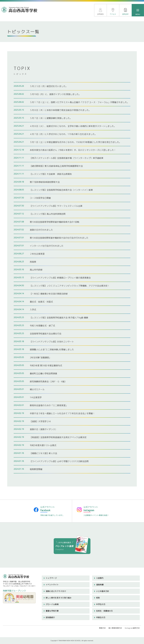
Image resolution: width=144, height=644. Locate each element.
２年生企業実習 (37, 254)
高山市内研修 (36, 270)
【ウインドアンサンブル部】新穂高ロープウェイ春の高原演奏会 (60, 278)
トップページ (51, 578)
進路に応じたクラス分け (56, 591)
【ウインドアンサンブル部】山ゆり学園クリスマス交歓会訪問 (59, 461)
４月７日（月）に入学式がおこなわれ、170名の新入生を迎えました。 (63, 134)
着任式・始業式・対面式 (41, 302)
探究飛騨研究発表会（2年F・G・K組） (48, 382)
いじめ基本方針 (103, 591)
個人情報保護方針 (115, 628)
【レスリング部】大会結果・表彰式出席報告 (51, 174)
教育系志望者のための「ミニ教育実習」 (49, 405)
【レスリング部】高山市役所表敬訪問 (48, 214)
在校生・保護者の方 (104, 611)
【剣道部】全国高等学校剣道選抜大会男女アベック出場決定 (58, 437)
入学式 (33, 310)
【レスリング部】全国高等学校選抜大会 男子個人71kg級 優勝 (59, 318)
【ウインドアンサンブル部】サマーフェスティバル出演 (56, 206)
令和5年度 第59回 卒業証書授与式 (46, 366)
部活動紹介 (50, 617)
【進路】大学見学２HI (40, 421)
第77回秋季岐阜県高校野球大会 (45, 182)
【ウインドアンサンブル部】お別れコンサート (52, 342)
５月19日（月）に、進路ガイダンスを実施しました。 (55, 94)
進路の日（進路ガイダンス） (43, 429)
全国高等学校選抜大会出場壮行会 (46, 334)
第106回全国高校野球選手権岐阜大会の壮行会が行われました (59, 238)
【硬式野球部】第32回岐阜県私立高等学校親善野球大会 (56, 166)
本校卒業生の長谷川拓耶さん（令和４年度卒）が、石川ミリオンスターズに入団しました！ (73, 150)
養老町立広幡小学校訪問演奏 (43, 374)
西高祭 (33, 262)
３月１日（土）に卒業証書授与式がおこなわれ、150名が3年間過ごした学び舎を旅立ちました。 (75, 142)
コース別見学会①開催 (40, 198)
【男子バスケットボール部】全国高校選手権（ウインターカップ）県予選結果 (67, 158)
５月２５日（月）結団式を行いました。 (49, 86)
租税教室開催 (36, 469)
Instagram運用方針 (132, 628)
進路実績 (100, 585)
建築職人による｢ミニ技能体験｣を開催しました (52, 349)
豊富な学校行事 (52, 611)
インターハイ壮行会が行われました (47, 246)
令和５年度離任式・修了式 (42, 326)
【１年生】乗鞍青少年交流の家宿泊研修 (49, 294)
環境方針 (102, 628)
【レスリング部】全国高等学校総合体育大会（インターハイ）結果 (61, 190)
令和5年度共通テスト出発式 (43, 445)
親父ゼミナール (37, 389)
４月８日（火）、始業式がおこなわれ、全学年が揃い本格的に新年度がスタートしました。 (73, 126)
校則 (98, 598)
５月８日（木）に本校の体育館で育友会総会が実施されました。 (60, 110)
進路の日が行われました (41, 230)
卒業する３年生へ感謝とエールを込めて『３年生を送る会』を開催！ (62, 413)
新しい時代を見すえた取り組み (59, 598)
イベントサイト (52, 585)
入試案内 (100, 578)
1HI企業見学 (36, 397)
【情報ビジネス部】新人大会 (43, 453)
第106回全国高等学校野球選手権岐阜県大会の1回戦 (54, 222)
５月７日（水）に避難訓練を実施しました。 (51, 118)
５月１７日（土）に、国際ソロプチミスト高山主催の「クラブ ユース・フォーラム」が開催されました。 (79, 102)
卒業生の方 (101, 617)
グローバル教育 (52, 604)
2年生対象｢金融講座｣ (40, 358)
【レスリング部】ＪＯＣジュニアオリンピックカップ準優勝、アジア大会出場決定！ (70, 286)
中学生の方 (101, 604)
